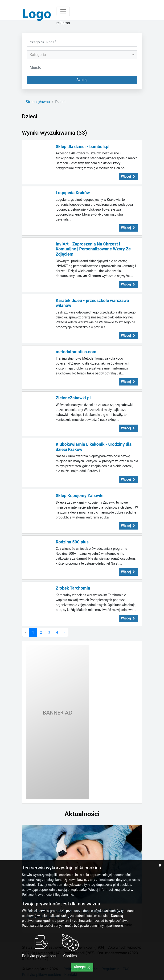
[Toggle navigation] (63, 11)
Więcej (129, 177)
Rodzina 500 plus (72, 542)
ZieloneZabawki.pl (73, 398)
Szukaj (82, 80)
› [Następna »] (65, 632)
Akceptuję (82, 967)
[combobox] (82, 55)
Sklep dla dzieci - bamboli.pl (83, 147)
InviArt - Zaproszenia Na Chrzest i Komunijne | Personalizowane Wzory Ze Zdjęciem (93, 249)
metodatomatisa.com (76, 352)
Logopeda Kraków (73, 193)
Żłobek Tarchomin (73, 588)
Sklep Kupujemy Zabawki (80, 496)
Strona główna (38, 102)
